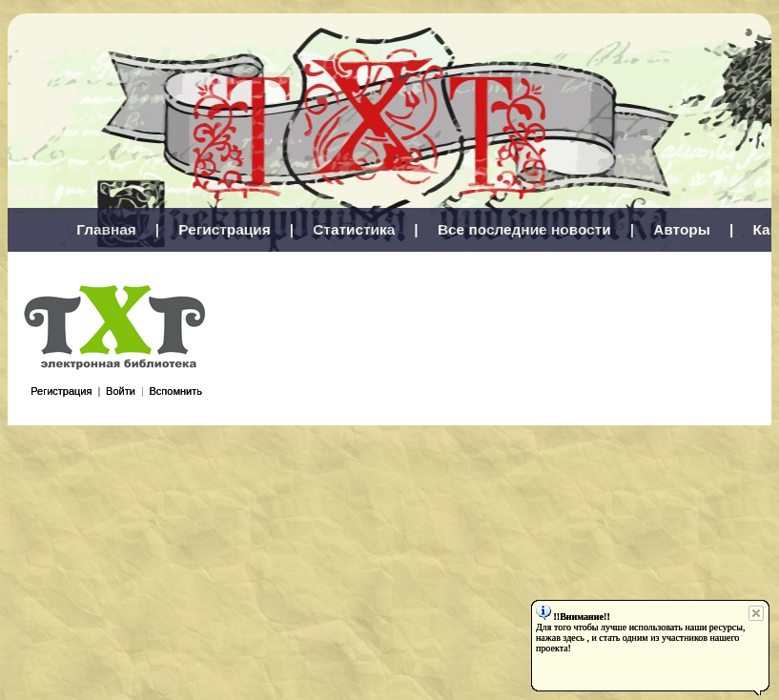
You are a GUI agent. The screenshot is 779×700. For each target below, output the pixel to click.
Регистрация (224, 229)
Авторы (682, 229)
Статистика (354, 229)
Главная (106, 229)
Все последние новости (524, 229)
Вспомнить (176, 391)
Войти (121, 391)
